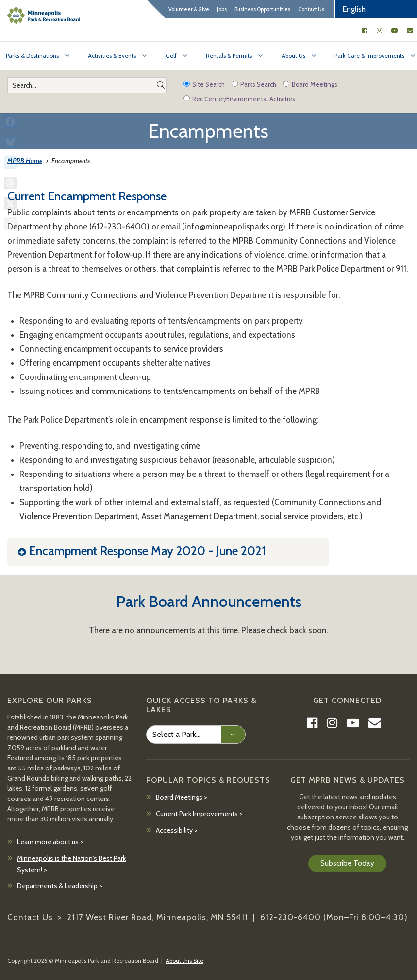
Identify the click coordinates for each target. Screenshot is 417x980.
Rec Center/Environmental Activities (239, 99)
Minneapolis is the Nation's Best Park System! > (71, 864)
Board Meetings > (182, 797)
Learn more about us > (50, 842)
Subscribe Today (347, 863)
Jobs (222, 9)
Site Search (204, 84)
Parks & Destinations (32, 56)
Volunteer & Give (189, 9)
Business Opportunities (262, 9)
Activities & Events (112, 56)
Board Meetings (310, 84)
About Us (293, 56)
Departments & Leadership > (60, 886)
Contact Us (311, 9)
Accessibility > (177, 830)
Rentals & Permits (229, 56)
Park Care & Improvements (369, 56)
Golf (171, 56)
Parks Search (254, 84)
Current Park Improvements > (199, 814)
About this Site (184, 960)
